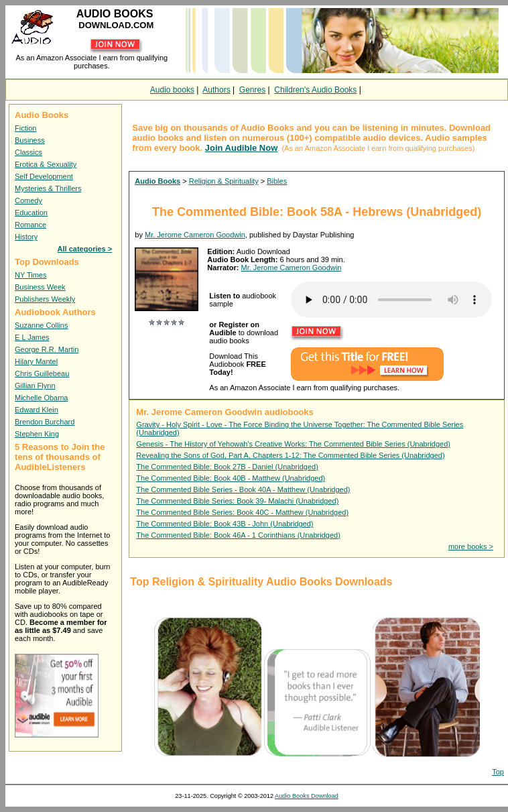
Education (31, 213)
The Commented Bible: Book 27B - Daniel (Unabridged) (227, 467)
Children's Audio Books (315, 90)
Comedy (28, 200)
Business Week (40, 287)
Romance (30, 225)
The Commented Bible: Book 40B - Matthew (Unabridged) (231, 478)
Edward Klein (37, 410)
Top (498, 772)
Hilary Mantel (36, 361)
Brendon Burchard (45, 422)
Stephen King (37, 434)
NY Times (30, 275)
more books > (471, 546)
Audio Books (157, 181)
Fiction (25, 128)
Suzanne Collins (42, 325)
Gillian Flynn (35, 386)
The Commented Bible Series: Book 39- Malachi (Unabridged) (237, 501)
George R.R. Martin (47, 349)
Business (30, 140)
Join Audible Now (242, 148)
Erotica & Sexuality (46, 164)
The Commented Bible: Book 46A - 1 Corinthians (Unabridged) (238, 535)
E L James (32, 337)
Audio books (172, 90)
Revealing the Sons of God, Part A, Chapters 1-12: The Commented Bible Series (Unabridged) (290, 455)
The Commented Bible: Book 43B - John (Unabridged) (225, 524)
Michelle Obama (41, 398)
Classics (28, 152)
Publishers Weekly (45, 299)
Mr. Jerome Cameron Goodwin (195, 235)
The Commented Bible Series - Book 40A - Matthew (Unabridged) (243, 489)
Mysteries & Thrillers (48, 188)
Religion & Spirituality (224, 181)
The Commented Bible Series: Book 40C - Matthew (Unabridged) (242, 512)
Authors (216, 90)
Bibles (277, 181)
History (26, 237)
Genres (252, 90)
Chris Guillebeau (42, 373)
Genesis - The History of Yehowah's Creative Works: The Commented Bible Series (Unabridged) (293, 444)
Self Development (44, 176)
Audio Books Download (307, 796)
